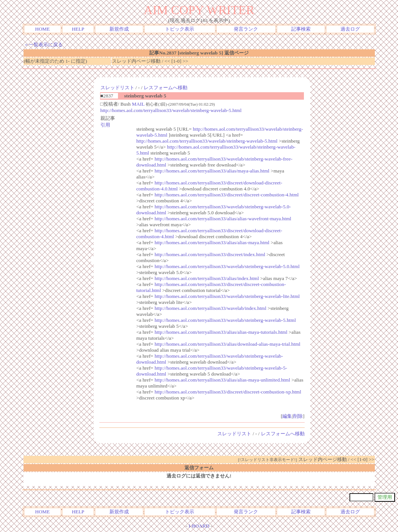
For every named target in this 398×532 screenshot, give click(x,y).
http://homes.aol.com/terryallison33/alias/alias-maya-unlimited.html (222, 380)
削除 (298, 416)
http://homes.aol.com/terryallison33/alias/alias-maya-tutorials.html (221, 332)
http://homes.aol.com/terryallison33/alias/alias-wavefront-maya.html (223, 219)
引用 (105, 125)
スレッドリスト (117, 88)
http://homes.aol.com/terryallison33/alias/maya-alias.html (212, 171)
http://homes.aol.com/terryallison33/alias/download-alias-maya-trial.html (228, 344)
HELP (78, 29)
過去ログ (350, 29)
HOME (42, 29)
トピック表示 (180, 29)
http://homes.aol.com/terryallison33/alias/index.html (207, 278)
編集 (287, 416)
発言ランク (246, 29)
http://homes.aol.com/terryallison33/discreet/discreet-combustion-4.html (227, 195)
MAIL (138, 104)
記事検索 (301, 29)
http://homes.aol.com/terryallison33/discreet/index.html (210, 254)
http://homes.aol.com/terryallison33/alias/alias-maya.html (212, 242)
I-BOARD (199, 526)
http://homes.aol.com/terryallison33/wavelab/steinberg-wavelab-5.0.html (227, 266)
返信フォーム (199, 468)
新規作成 (119, 29)
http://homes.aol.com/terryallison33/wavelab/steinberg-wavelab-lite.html (227, 296)
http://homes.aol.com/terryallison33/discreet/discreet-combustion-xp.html (228, 392)
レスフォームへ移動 (166, 88)
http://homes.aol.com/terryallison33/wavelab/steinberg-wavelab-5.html (171, 110)
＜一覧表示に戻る (43, 45)
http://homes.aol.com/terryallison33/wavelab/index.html (210, 308)
